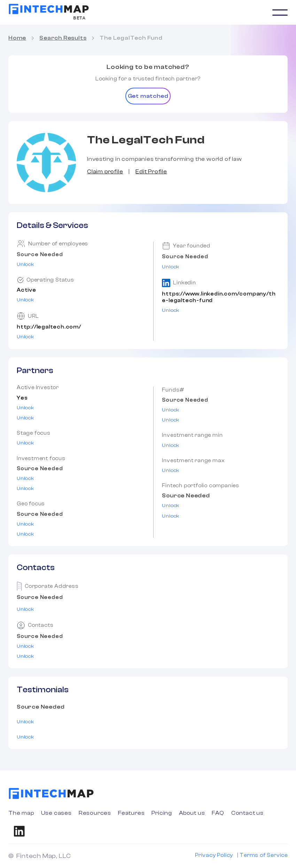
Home (17, 38)
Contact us (247, 813)
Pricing (162, 813)
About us (192, 813)
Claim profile (105, 172)
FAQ (218, 813)
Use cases (56, 813)
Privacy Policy (214, 855)
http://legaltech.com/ (49, 327)
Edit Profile (151, 172)
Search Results (63, 38)
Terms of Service (264, 855)
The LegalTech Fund (131, 38)
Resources (95, 813)
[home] (49, 9)
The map (21, 813)
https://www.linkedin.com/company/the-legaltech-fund (219, 297)
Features (131, 813)
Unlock (25, 265)
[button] (280, 13)
